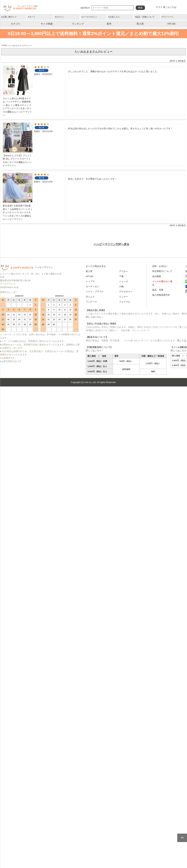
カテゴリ (16, 24)
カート (32, 17)
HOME (4, 45)
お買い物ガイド (10, 17)
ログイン (60, 17)
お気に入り (115, 17)
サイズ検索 (47, 24)
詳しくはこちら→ (95, 317)
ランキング (78, 24)
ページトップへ (182, 838)
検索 (140, 8)
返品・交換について (145, 17)
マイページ (168, 17)
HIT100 (171, 24)
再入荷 (140, 24)
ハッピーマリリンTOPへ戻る (112, 244)
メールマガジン (90, 17)
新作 (109, 24)
